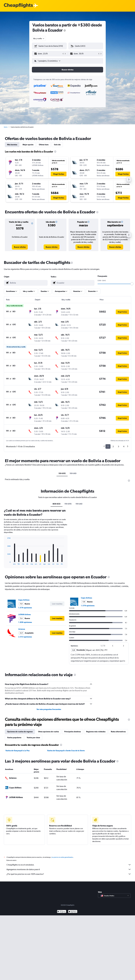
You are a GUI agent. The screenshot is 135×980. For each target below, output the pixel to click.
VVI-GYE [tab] (62, 473)
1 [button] (108, 446)
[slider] (132, 284)
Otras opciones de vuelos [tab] (48, 732)
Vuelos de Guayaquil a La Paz (17, 751)
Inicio (6, 127)
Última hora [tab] (44, 145)
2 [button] (113, 446)
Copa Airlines (24, 600)
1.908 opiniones (25, 622)
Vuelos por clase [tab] (33, 738)
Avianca (22, 629)
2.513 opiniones (25, 637)
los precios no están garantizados (62, 857)
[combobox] (39, 38)
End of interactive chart (6, 563)
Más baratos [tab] (12, 145)
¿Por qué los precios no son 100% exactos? (69, 874)
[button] (48, 54)
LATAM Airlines (25, 614)
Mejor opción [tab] (28, 145)
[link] (20, 247)
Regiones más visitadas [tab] (96, 732)
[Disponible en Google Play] (62, 912)
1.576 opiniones (25, 608)
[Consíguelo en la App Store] (73, 912)
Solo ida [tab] (57, 145)
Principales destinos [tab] (73, 732)
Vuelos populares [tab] (14, 738)
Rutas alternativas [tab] (118, 732)
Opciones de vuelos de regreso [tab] (20, 732)
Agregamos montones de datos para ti (69, 869)
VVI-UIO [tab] (73, 473)
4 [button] (124, 446)
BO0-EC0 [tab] (57, 504)
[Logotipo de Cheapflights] (18, 6)
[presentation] (65, 30)
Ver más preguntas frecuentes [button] (49, 709)
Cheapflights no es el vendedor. (69, 865)
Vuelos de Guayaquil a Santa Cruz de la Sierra (66, 751)
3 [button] (118, 446)
